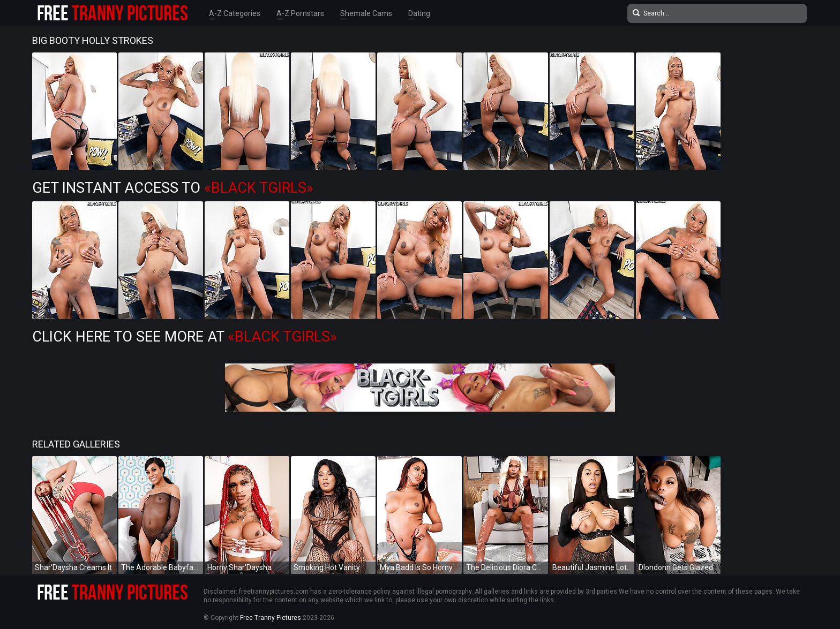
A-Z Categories (235, 13)
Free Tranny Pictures (271, 618)
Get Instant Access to (173, 188)
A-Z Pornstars (300, 13)
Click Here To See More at (185, 337)
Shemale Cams (366, 13)
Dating (419, 13)
